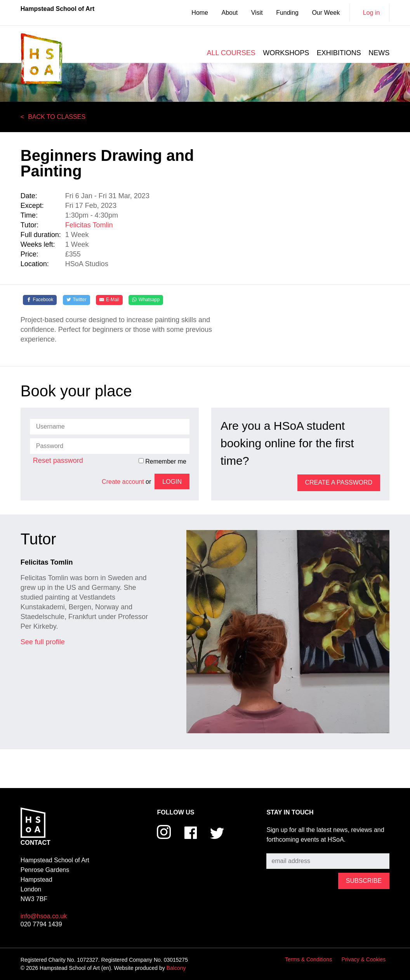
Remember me (162, 461)
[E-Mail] (109, 300)
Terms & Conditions (308, 959)
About (229, 13)
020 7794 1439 (41, 924)
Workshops (286, 53)
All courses (231, 53)
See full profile (43, 642)
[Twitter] (76, 300)
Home (200, 13)
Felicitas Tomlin (89, 225)
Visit (257, 13)
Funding (287, 13)
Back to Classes (57, 117)
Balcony (176, 968)
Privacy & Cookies (364, 959)
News (379, 53)
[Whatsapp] (146, 300)
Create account (123, 482)
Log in (372, 13)
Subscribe (280, 848)
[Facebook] (40, 300)
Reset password (58, 460)
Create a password (339, 482)
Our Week (326, 13)
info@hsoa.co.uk (44, 916)
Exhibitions (339, 53)
